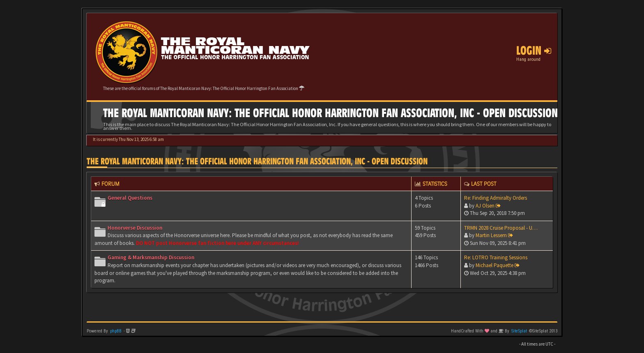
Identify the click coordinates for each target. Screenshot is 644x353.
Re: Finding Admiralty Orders (496, 198)
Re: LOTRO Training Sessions (496, 257)
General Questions (130, 198)
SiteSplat (519, 331)
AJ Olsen (485, 206)
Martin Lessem (491, 235)
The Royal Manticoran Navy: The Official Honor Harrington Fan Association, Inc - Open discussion (257, 161)
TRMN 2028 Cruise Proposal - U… (501, 228)
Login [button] (534, 51)
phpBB (116, 331)
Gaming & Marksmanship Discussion (151, 257)
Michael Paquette (494, 265)
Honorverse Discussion (135, 228)
